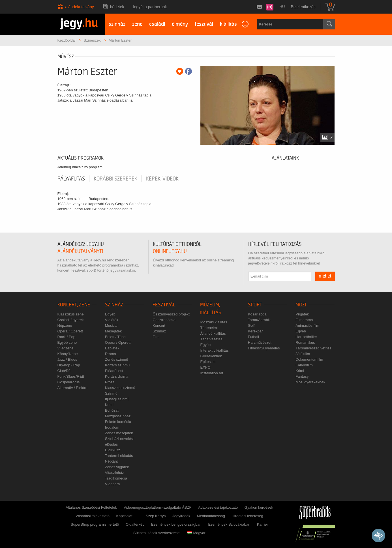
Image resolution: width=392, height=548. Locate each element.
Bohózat (112, 410)
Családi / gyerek (71, 320)
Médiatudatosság (211, 516)
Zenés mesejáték (119, 433)
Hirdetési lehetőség (247, 516)
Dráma (111, 354)
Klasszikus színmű (120, 388)
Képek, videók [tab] (162, 179)
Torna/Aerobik (259, 320)
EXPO (205, 367)
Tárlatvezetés (211, 339)
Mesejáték (113, 331)
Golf (251, 325)
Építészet (208, 362)
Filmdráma (304, 320)
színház (117, 24)
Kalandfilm (304, 365)
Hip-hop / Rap (69, 365)
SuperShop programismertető (95, 524)
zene (137, 24)
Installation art (212, 373)
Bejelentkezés (303, 7)
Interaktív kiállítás (214, 350)
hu (282, 7)
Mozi (301, 305)
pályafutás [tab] (71, 179)
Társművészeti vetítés (313, 348)
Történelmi (209, 328)
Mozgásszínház (118, 416)
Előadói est (114, 371)
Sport (255, 305)
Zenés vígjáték (117, 467)
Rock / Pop (67, 337)
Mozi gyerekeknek (310, 382)
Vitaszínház (114, 473)
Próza (110, 382)
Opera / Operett (70, 331)
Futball (253, 337)
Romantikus (305, 342)
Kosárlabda (257, 314)
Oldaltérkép (135, 524)
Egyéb (110, 314)
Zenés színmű (117, 359)
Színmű (111, 393)
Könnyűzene (68, 354)
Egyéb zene (67, 342)
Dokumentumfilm (309, 359)
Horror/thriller (306, 337)
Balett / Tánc (115, 337)
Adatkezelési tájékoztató (218, 507)
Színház (114, 305)
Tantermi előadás (119, 456)
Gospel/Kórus (69, 382)
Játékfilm (303, 354)
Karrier (263, 524)
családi (157, 24)
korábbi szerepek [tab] (115, 179)
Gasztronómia (164, 320)
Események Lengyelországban (176, 524)
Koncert (159, 325)
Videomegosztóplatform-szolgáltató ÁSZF (158, 507)
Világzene (66, 348)
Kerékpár (255, 331)
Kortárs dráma (117, 376)
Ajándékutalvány (80, 7)
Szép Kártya (156, 516)
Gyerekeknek (211, 356)
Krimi (109, 405)
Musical (111, 325)
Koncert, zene (74, 305)
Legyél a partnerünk (150, 7)
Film (156, 337)
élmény (180, 24)
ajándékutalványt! (80, 251)
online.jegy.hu (170, 251)
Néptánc (112, 461)
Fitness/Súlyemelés (264, 348)
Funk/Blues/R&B (71, 376)
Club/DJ (64, 371)
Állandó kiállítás (213, 333)
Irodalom (112, 427)
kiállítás (228, 24)
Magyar (196, 533)
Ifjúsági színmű (117, 399)
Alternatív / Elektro (72, 388)
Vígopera (113, 484)
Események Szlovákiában (229, 524)
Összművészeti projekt (171, 314)
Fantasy (302, 376)
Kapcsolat (124, 516)
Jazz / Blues (67, 359)
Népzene (65, 325)
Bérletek (117, 7)
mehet (325, 276)
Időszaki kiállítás (214, 322)
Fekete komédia (118, 422)
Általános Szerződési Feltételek (91, 507)
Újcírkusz (113, 450)
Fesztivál (164, 305)
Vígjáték (112, 320)
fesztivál (204, 24)
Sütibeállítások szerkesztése (157, 533)
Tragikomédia (116, 478)
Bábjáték (112, 348)
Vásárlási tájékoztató (93, 516)
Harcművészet (260, 342)
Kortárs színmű (117, 365)
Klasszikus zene (71, 314)
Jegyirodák (181, 516)
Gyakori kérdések (259, 507)
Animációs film (307, 325)
